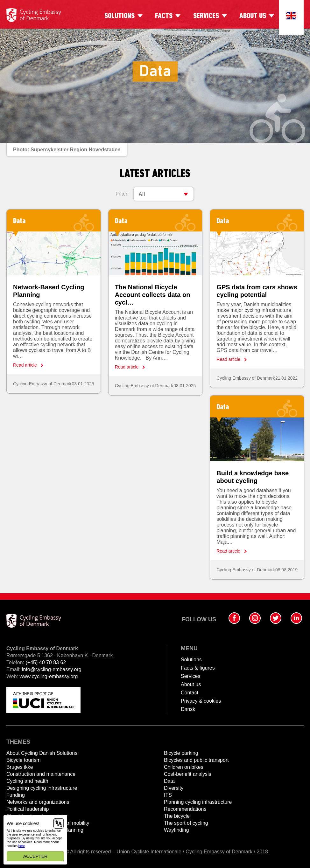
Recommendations (185, 809)
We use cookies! (23, 823)
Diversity (174, 788)
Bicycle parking (181, 753)
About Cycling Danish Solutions (42, 753)
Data (169, 781)
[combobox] (164, 194)
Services (206, 16)
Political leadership (28, 809)
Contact (190, 693)
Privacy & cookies (201, 701)
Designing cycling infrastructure (42, 788)
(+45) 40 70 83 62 (46, 662)
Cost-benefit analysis (188, 774)
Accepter (35, 856)
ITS (168, 795)
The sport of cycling (186, 823)
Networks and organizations (38, 802)
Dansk (188, 709)
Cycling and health (27, 781)
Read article (25, 365)
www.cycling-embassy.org (49, 676)
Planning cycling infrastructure (198, 802)
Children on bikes (184, 767)
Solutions (120, 16)
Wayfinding (176, 830)
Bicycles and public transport (196, 760)
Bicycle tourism (24, 760)
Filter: (123, 194)
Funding (16, 795)
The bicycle (177, 816)
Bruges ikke (20, 767)
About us (253, 16)
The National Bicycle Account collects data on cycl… (153, 295)
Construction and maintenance (41, 774)
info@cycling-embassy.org (52, 669)
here (22, 846)
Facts (164, 16)
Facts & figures (198, 668)
